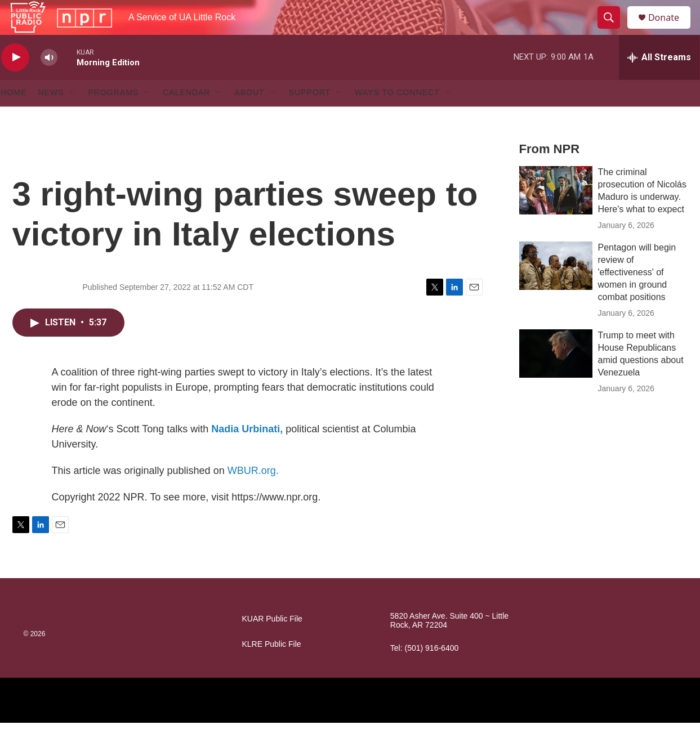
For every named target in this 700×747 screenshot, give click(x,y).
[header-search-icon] (614, 30)
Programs (114, 117)
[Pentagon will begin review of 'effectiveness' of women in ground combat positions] (556, 290)
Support (310, 117)
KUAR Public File (272, 643)
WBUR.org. (253, 495)
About (249, 117)
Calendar (186, 117)
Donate (671, 30)
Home (14, 117)
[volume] (49, 82)
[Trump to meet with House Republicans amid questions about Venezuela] (556, 378)
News (51, 117)
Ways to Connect (397, 117)
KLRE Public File (272, 668)
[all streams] (659, 82)
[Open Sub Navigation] (73, 117)
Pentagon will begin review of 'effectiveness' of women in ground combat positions (637, 296)
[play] (15, 82)
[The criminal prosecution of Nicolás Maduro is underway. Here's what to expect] (556, 214)
